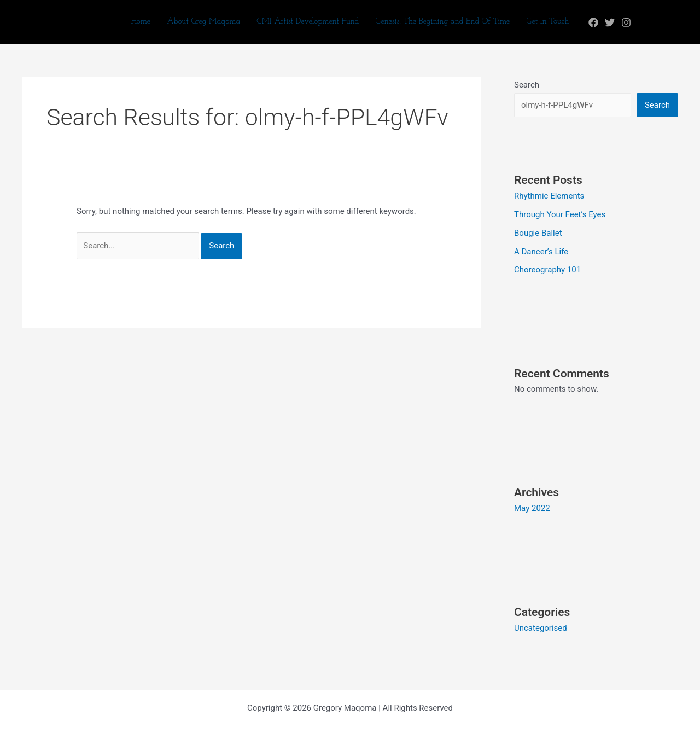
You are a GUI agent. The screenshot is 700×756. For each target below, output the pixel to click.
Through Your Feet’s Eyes (560, 214)
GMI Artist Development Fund (308, 22)
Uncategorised (541, 628)
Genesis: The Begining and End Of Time (443, 22)
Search (527, 85)
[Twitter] (610, 22)
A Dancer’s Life (541, 252)
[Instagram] (626, 22)
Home (141, 22)
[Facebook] (593, 22)
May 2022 (532, 508)
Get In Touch (547, 22)
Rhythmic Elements (549, 196)
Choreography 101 (547, 270)
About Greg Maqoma (203, 22)
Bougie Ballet (538, 233)
